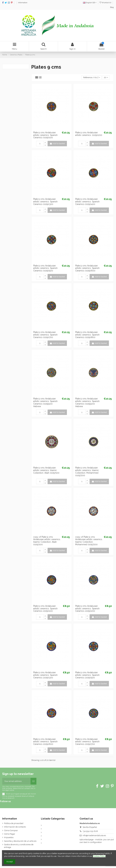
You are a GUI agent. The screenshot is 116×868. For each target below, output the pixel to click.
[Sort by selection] (92, 78)
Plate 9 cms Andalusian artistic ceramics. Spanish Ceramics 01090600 (87, 268)
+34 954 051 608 (90, 831)
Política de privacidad (14, 823)
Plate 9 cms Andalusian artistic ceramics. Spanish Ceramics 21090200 (87, 609)
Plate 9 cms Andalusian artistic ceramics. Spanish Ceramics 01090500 (45, 268)
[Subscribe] (33, 781)
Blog (112, 7)
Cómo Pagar (10, 834)
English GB (90, 3)
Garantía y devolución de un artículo (20, 841)
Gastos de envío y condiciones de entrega (19, 846)
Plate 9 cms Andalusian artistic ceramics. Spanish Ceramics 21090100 (45, 609)
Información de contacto (15, 827)
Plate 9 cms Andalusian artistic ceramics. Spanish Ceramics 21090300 (45, 675)
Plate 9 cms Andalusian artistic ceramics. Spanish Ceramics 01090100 (45, 135)
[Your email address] (16, 781)
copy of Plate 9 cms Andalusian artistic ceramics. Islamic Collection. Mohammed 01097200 (89, 541)
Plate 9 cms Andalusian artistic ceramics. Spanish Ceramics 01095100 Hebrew (45, 402)
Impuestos (9, 837)
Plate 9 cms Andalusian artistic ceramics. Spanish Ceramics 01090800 (87, 335)
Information (23, 3)
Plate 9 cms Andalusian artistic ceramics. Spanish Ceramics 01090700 (45, 335)
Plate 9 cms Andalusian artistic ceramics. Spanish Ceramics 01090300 (45, 202)
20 (106, 77)
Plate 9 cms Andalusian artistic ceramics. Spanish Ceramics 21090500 (87, 675)
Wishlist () (106, 3)
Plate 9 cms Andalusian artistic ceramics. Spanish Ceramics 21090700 (87, 742)
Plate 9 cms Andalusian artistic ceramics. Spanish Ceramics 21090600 (45, 742)
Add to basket (57, 143)
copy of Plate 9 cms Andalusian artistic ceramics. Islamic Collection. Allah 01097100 (47, 541)
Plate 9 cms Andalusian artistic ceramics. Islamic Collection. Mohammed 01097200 (87, 471)
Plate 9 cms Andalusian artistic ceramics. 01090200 (89, 134)
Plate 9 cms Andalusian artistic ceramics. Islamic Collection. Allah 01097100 (46, 470)
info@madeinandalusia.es (94, 835)
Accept (10, 862)
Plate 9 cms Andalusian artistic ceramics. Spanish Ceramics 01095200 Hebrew (87, 402)
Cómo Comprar (11, 830)
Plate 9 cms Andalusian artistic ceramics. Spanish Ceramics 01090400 (87, 202)
